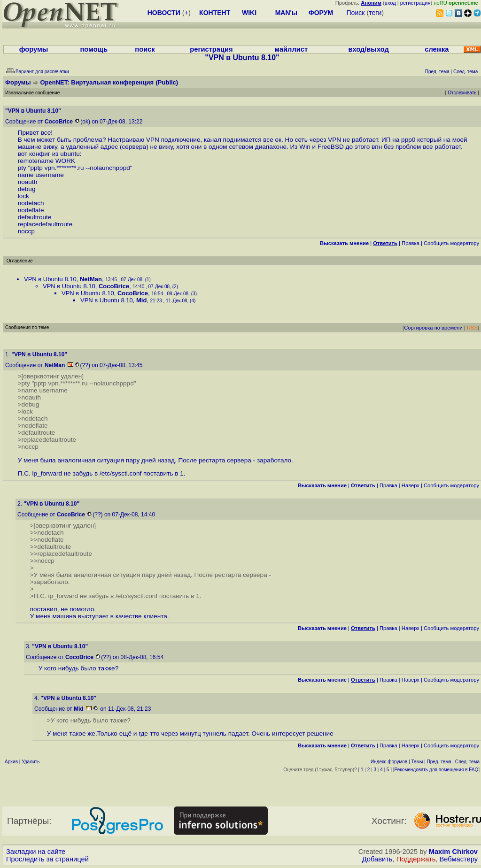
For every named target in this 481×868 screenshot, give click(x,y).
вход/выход (368, 49)
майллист (291, 49)
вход (390, 3)
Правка (411, 243)
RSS (472, 328)
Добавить (377, 859)
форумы (34, 49)
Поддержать (416, 859)
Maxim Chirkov (453, 852)
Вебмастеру (459, 859)
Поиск (356, 13)
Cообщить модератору (451, 243)
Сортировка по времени (433, 328)
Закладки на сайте (36, 852)
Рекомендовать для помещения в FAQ (437, 770)
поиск (145, 49)
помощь (94, 49)
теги (375, 13)
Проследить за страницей (47, 859)
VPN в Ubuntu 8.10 (50, 279)
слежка (437, 49)
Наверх (411, 485)
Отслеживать (462, 93)
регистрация (415, 3)
